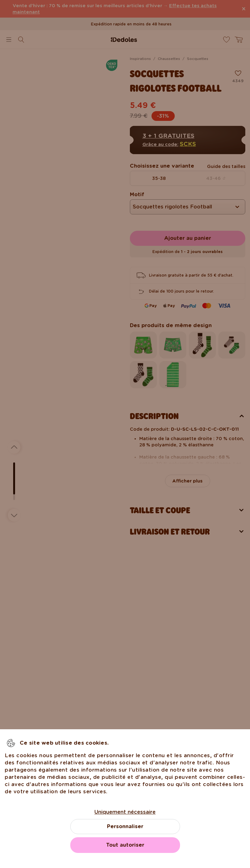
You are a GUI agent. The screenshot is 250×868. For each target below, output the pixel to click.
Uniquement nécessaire (125, 812)
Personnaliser (125, 826)
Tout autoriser (125, 845)
